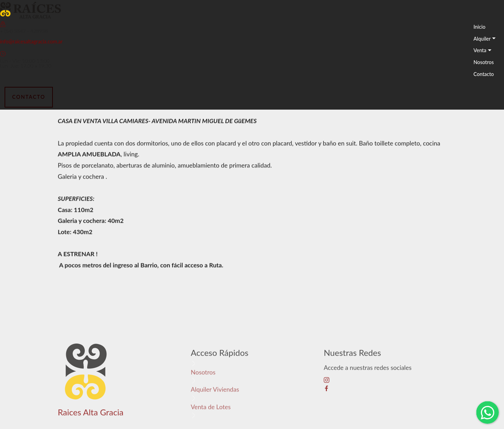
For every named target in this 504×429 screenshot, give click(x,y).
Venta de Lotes (211, 408)
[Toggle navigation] (470, 87)
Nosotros (484, 62)
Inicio (479, 27)
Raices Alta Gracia (91, 415)
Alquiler (482, 39)
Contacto (484, 74)
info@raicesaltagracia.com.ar (31, 41)
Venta (480, 50)
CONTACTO (29, 97)
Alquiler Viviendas (215, 391)
